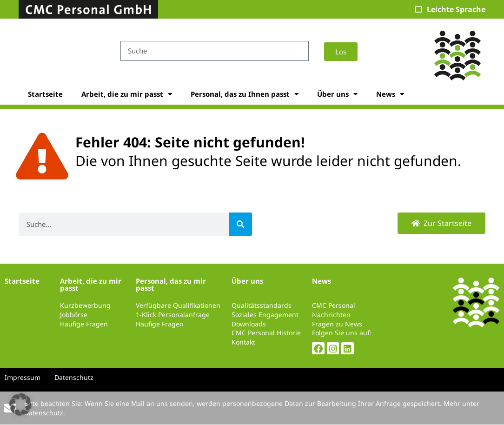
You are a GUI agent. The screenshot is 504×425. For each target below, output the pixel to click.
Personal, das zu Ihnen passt (245, 94)
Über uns (337, 94)
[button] (20, 405)
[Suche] (240, 224)
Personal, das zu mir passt (171, 284)
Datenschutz (44, 413)
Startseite (45, 94)
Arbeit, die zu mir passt (127, 94)
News (390, 94)
